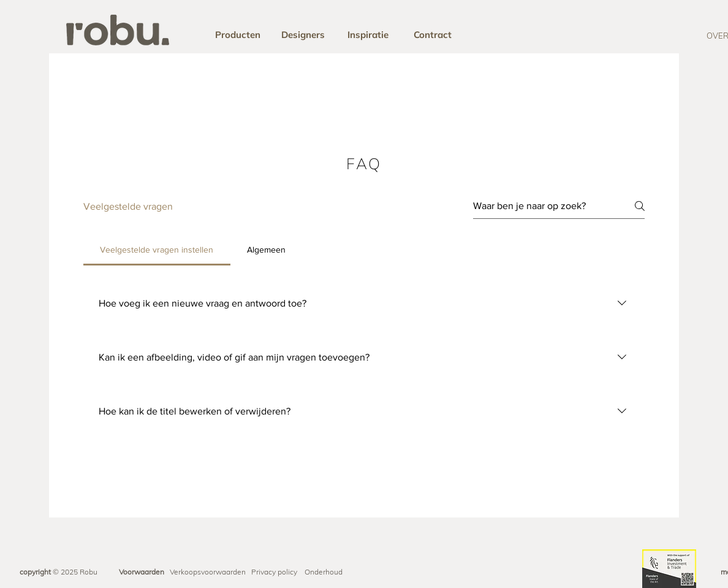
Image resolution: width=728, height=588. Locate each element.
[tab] (157, 250)
